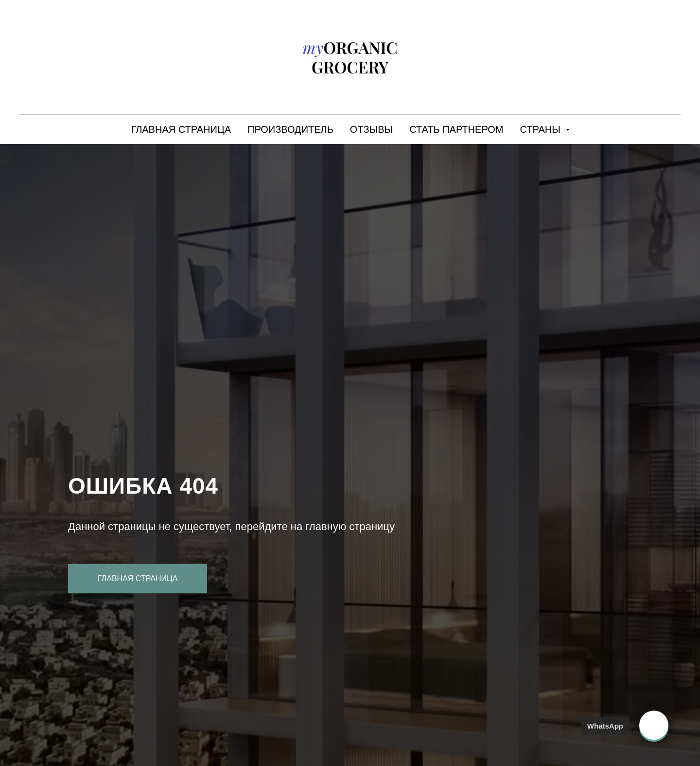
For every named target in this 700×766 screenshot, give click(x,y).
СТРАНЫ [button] (542, 129)
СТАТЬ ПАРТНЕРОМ (456, 129)
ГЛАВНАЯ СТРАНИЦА (181, 129)
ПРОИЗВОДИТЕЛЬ (290, 129)
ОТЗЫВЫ (371, 129)
